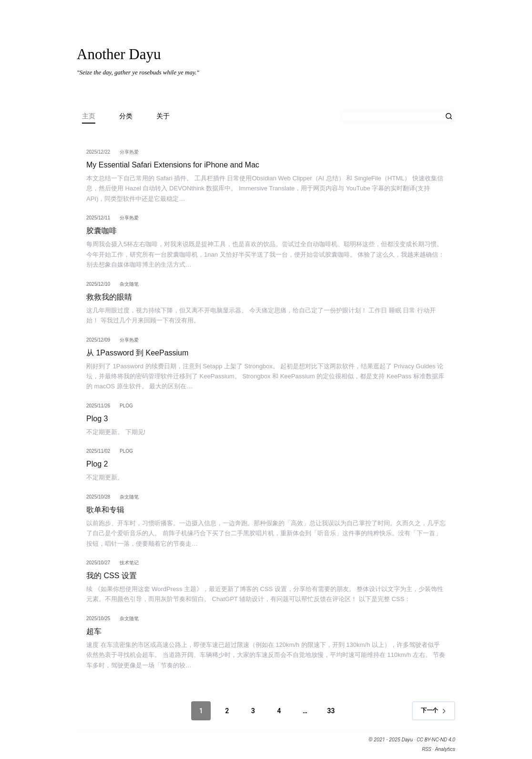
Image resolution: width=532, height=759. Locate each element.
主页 (89, 116)
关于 (163, 116)
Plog (126, 406)
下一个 (434, 710)
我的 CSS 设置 (112, 576)
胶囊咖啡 (102, 231)
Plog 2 (97, 464)
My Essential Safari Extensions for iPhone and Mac (173, 165)
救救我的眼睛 (109, 297)
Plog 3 (97, 419)
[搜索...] (392, 116)
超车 (94, 631)
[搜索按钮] (449, 116)
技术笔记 (129, 563)
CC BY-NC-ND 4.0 (436, 740)
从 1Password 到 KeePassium (137, 353)
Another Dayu (119, 54)
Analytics (445, 749)
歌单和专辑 (105, 510)
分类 (126, 116)
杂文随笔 (129, 284)
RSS (426, 749)
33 (331, 711)
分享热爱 (129, 152)
